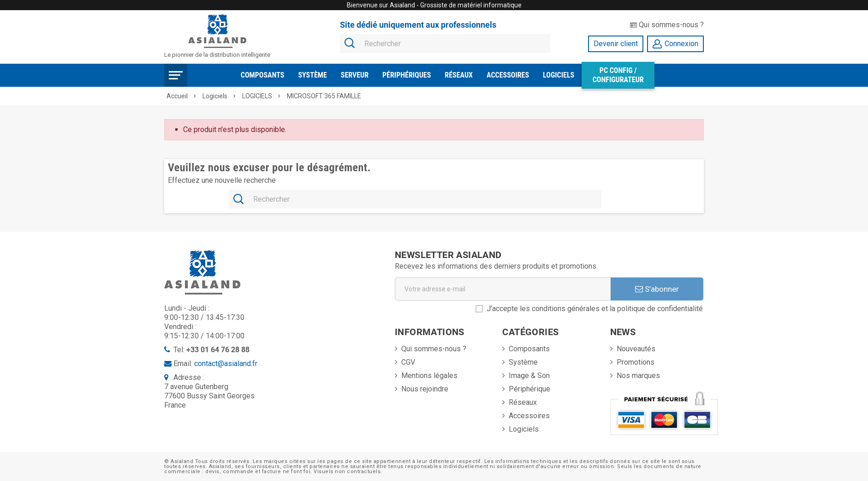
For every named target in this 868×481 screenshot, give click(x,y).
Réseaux (459, 75)
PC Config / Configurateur (618, 75)
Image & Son (529, 376)
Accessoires (508, 75)
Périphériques (407, 75)
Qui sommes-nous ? (667, 25)
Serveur (355, 75)
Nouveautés (636, 349)
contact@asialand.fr (226, 364)
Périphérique (529, 389)
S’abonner (657, 289)
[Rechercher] (445, 44)
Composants (263, 75)
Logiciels (559, 75)
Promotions (636, 362)
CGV (408, 362)
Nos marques (638, 376)
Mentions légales (429, 376)
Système (312, 75)
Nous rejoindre (425, 389)
